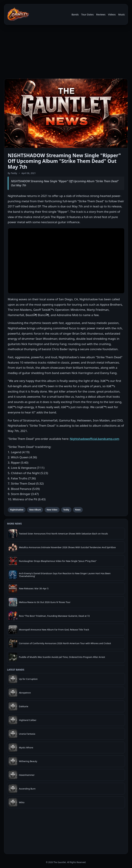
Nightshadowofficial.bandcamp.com (95, 439)
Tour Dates (87, 14)
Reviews (101, 14)
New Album (35, 510)
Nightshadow (17, 510)
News (78, 510)
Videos (112, 14)
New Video (52, 510)
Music (122, 14)
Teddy (66, 510)
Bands (75, 14)
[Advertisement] (66, 51)
